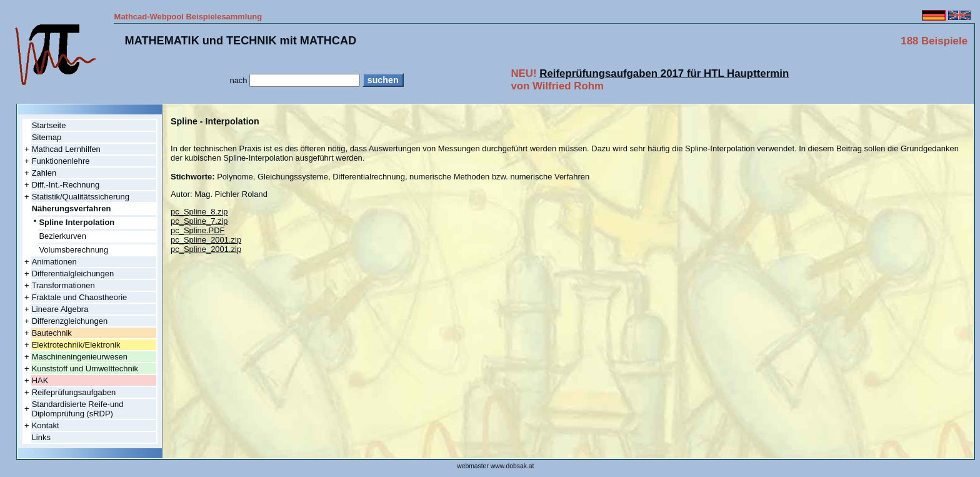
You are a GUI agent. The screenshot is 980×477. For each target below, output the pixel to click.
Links (41, 437)
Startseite (49, 125)
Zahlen (44, 173)
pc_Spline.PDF (197, 230)
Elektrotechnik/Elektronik (76, 345)
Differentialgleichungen (73, 274)
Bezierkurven (62, 236)
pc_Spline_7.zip (199, 221)
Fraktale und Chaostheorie (80, 297)
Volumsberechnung (73, 250)
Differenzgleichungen (70, 321)
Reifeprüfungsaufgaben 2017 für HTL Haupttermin (664, 73)
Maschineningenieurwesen (80, 357)
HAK (40, 380)
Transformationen (63, 285)
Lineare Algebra (60, 309)
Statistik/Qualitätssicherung (81, 197)
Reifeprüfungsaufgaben (74, 392)
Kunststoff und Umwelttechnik (85, 369)
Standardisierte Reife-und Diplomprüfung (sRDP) (78, 409)
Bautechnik (52, 333)
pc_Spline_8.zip (199, 212)
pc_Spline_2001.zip (206, 240)
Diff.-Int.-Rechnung (66, 185)
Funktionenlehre (61, 161)
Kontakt (46, 425)
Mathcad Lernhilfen (66, 149)
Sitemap (47, 137)
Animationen (54, 262)
